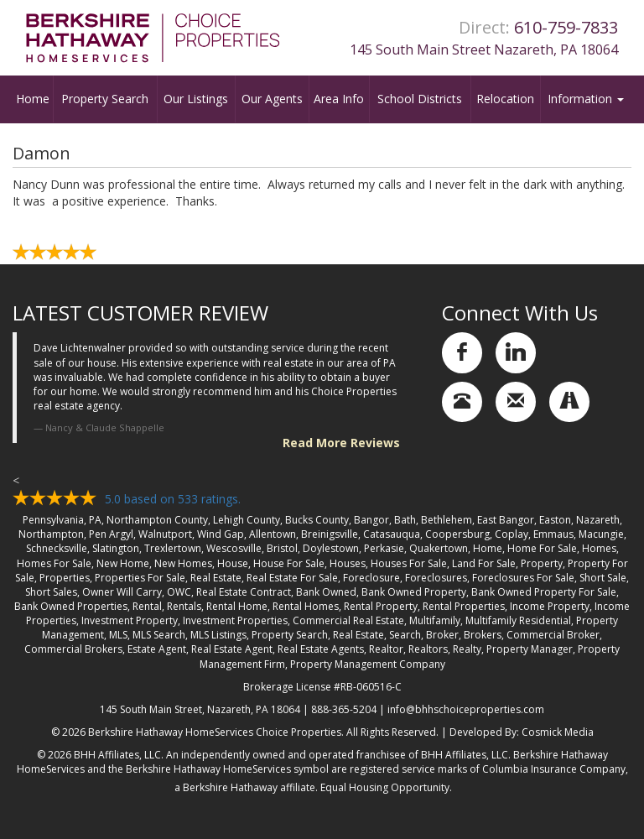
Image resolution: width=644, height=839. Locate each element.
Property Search (105, 99)
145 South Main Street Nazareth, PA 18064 (484, 50)
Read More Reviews (341, 443)
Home (33, 99)
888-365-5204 (344, 709)
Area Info (339, 99)
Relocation (505, 99)
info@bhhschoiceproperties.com (466, 709)
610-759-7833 (566, 27)
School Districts (420, 99)
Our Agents (272, 99)
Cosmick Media (558, 732)
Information (586, 99)
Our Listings (196, 99)
